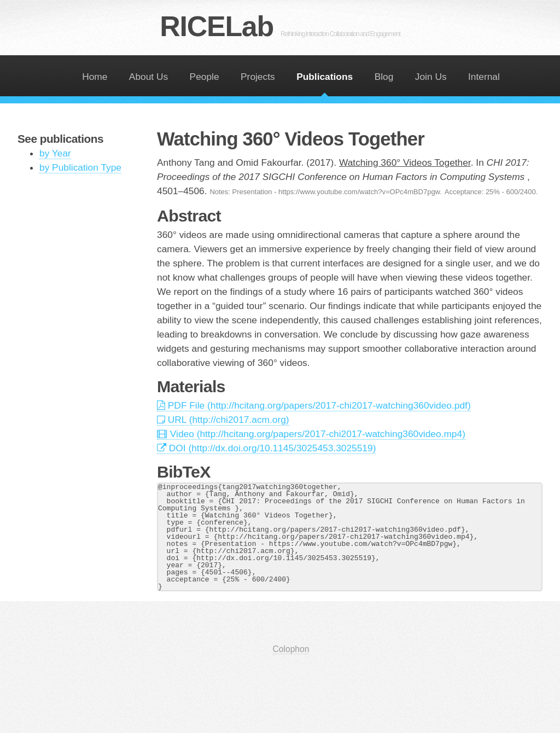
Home (95, 77)
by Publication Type (80, 167)
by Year (55, 153)
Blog (384, 77)
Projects (258, 77)
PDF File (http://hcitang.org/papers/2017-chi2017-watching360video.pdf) (314, 405)
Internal (484, 77)
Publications (325, 77)
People (205, 77)
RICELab (280, 26)
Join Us (431, 77)
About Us (148, 77)
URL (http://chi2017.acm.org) (223, 420)
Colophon (291, 649)
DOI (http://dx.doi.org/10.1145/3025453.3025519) (266, 448)
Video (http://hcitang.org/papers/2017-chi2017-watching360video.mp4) (311, 434)
